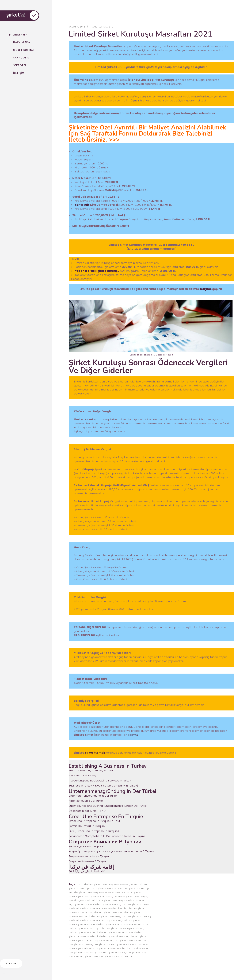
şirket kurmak (95, 753)
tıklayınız (133, 735)
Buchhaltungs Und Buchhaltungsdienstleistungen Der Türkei (108, 806)
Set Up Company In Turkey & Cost (91, 771)
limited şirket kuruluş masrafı (101, 920)
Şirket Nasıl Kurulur (119, 956)
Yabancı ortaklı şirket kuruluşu (98, 271)
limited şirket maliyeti (83, 932)
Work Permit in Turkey (82, 776)
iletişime (206, 289)
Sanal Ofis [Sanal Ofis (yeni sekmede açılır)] (82, 205)
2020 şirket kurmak (104, 888)
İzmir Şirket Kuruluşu (111, 900)
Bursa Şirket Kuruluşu (97, 896)
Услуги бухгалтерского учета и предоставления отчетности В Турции (111, 851)
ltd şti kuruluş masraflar (108, 952)
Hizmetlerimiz (99, 27)
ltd (111, 27)
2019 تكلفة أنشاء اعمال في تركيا (87, 871)
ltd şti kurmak (139, 948)
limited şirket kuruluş (106, 916)
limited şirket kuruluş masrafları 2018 (122, 924)
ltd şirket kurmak (81, 944)
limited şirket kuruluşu (84, 928)
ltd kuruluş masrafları (98, 940)
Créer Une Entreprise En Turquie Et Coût (94, 821)
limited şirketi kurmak (114, 936)
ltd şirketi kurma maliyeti (111, 948)
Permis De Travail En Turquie (87, 826)
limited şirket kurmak (108, 912)
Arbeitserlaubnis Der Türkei (86, 801)
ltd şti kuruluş (79, 952)
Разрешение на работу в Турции (89, 856)
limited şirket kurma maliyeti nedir (103, 908)
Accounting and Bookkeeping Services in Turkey (100, 781)
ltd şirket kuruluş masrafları (114, 944)
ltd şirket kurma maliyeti (132, 940)
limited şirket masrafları (116, 932)
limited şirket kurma (107, 904)
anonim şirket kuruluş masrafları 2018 (95, 892)
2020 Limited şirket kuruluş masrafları (103, 884)
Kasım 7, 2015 (77, 27)
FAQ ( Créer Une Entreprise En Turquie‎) (94, 831)
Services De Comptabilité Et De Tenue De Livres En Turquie (107, 836)
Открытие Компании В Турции (87, 861)
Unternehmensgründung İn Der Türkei (93, 796)
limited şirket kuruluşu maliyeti (122, 928)
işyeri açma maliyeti (82, 900)
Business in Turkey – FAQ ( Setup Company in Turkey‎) (103, 786)
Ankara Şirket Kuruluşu (134, 888)
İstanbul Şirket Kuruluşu (130, 896)
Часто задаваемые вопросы (86, 846)
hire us (11, 963)
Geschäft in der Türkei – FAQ (87, 811)
